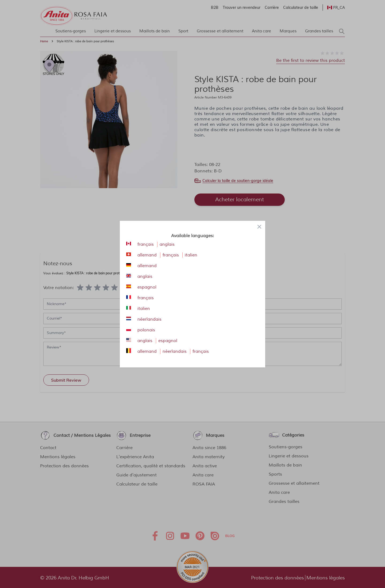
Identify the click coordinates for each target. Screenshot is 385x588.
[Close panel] (259, 227)
